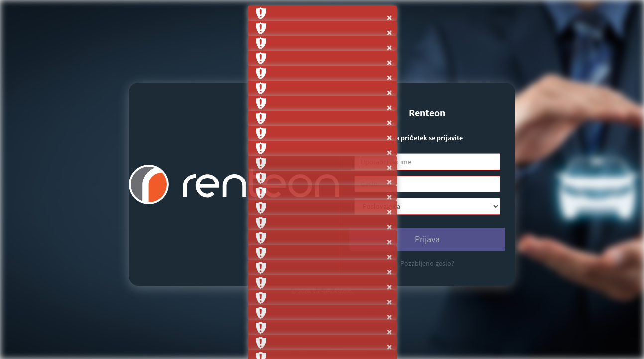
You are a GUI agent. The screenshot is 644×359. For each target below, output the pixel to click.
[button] (322, 13)
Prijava (427, 239)
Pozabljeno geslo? (427, 263)
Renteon (427, 112)
